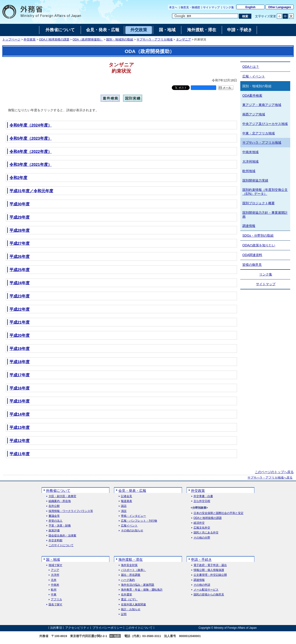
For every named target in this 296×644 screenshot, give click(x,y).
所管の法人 (55, 521)
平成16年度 (20, 388)
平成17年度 (20, 375)
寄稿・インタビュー (133, 516)
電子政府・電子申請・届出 (210, 565)
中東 (54, 595)
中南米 (55, 585)
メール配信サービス (206, 590)
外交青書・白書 (203, 496)
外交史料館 (55, 540)
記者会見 (126, 496)
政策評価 (54, 531)
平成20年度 (20, 336)
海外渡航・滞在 (131, 559)
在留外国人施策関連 (133, 605)
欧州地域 (249, 171)
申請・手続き (201, 559)
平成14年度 (20, 414)
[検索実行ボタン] (245, 16)
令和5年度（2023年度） (31, 138)
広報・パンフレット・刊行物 (139, 521)
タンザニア (183, 40)
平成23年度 (20, 296)
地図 (117, 636)
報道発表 (126, 501)
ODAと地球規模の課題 (54, 40)
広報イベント (129, 526)
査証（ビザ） (129, 599)
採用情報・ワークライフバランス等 (71, 511)
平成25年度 (20, 270)
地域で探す (55, 565)
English (250, 7)
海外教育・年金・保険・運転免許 (142, 590)
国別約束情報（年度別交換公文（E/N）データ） (265, 192)
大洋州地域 (250, 161)
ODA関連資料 (252, 255)
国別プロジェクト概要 (259, 203)
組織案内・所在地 (60, 501)
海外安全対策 (129, 565)
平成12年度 (20, 441)
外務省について (58, 491)
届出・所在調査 (131, 575)
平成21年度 (20, 322)
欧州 (54, 590)
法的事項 (56, 628)
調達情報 (249, 226)
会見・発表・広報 (132, 491)
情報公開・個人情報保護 (209, 570)
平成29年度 (20, 217)
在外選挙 (126, 595)
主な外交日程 (202, 501)
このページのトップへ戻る (274, 472)
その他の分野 (202, 538)
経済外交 (199, 523)
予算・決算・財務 (60, 526)
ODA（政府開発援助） (88, 40)
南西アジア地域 (254, 114)
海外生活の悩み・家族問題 (138, 585)
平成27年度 (20, 243)
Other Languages (280, 7)
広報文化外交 (202, 528)
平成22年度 (20, 309)
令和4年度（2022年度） (31, 152)
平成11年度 (20, 454)
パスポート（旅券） (133, 570)
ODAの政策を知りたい (259, 245)
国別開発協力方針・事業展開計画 (265, 215)
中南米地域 (250, 152)
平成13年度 (20, 428)
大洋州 (55, 575)
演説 (124, 511)
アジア (55, 570)
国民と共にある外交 (206, 533)
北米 (54, 580)
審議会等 (54, 516)
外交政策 (30, 40)
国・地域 (53, 559)
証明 (124, 614)
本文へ (173, 7)
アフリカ (56, 599)
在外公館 (54, 506)
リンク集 (228, 7)
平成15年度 (20, 401)
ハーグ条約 (128, 580)
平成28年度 (20, 231)
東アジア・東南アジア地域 (262, 105)
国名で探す (55, 605)
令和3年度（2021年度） (31, 165)
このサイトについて (61, 545)
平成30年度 (20, 204)
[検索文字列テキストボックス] (205, 16)
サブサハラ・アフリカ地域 (154, 40)
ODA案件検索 (252, 96)
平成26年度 (20, 257)
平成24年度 (20, 283)
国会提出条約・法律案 (62, 536)
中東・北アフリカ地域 (259, 133)
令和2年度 (18, 178)
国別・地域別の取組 (120, 40)
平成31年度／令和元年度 (31, 191)
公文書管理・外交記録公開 (210, 575)
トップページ (11, 40)
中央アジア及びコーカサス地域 (265, 124)
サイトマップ (211, 7)
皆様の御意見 (252, 265)
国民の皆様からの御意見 (209, 595)
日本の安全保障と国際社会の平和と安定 (219, 513)
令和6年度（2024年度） (31, 125)
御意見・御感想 (190, 7)
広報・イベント (254, 76)
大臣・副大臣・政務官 (62, 496)
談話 (124, 506)
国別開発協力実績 (255, 180)
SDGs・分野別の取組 (258, 235)
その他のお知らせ (132, 531)
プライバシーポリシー (108, 628)
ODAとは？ (251, 67)
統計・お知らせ (131, 609)
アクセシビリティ (77, 628)
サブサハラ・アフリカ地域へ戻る (270, 478)
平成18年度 (20, 362)
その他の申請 (202, 585)
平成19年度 (20, 349)
